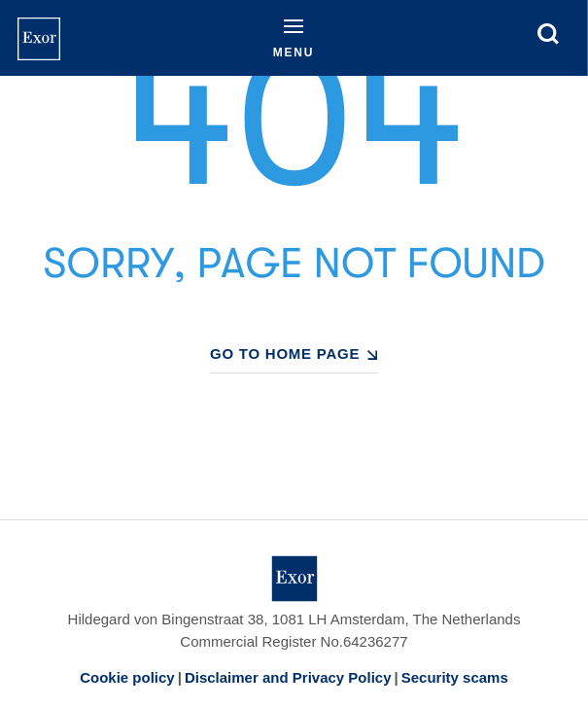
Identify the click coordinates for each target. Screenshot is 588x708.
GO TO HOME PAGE (285, 354)
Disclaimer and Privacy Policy (288, 677)
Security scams (455, 677)
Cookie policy (127, 677)
